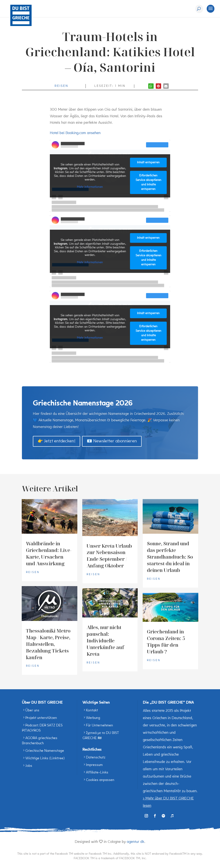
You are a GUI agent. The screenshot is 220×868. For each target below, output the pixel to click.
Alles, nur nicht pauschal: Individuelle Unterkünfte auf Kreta (105, 640)
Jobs (29, 766)
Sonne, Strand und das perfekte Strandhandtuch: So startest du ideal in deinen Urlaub (170, 557)
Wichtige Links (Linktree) (45, 758)
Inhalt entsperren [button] (148, 163)
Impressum (94, 765)
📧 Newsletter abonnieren (112, 441)
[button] (151, 86)
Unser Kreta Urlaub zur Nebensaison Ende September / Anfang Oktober (109, 556)
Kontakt (92, 711)
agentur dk (136, 842)
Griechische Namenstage (45, 751)
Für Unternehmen (99, 726)
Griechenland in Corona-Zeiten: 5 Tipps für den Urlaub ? (166, 641)
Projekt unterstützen (41, 718)
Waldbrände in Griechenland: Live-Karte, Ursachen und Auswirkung (49, 553)
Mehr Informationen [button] (90, 187)
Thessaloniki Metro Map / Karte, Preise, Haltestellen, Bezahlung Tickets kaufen (48, 644)
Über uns (32, 711)
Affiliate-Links (97, 773)
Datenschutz (96, 758)
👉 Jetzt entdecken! (57, 441)
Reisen (61, 86)
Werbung (93, 718)
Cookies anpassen (100, 780)
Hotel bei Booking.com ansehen (75, 133)
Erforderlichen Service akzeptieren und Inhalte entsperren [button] (148, 182)
